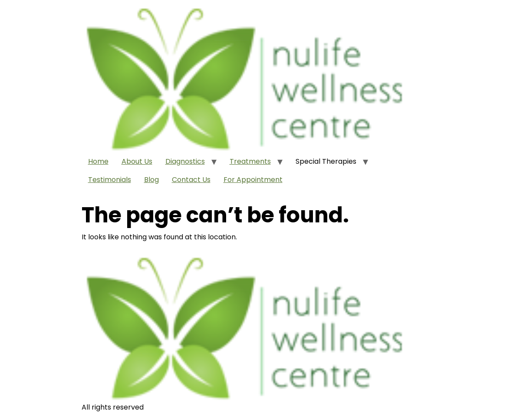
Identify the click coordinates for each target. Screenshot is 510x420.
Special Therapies (326, 161)
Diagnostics (185, 161)
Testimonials (110, 180)
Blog (151, 180)
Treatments (250, 161)
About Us (137, 161)
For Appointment (253, 180)
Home (98, 161)
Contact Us (191, 180)
